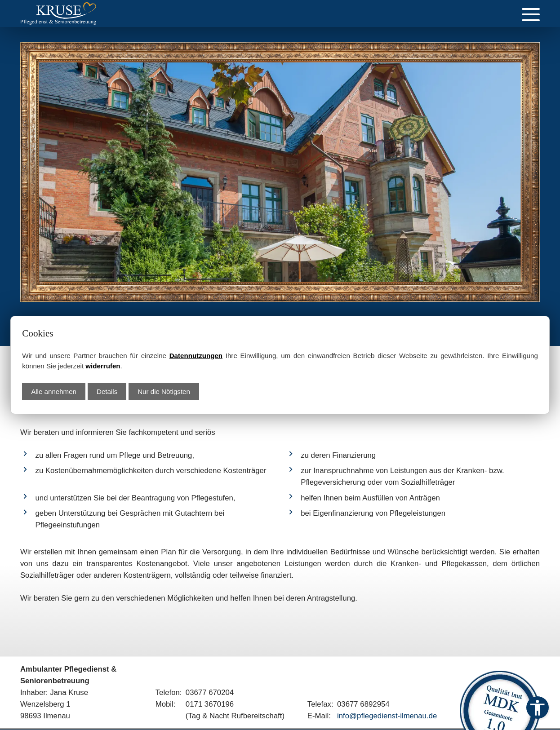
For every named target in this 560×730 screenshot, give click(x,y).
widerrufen (103, 366)
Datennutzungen (196, 356)
